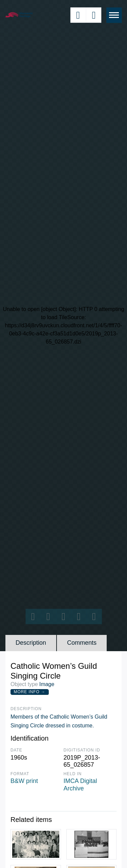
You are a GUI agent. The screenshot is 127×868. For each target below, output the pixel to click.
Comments (82, 643)
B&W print (24, 781)
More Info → (30, 692)
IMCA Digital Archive (80, 785)
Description (31, 643)
